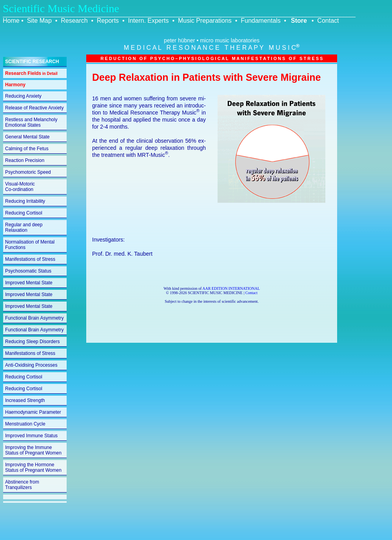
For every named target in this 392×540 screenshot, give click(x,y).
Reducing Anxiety (23, 96)
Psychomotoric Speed (28, 172)
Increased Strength (25, 400)
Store (299, 21)
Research (74, 21)
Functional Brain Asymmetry (34, 318)
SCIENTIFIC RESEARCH (32, 62)
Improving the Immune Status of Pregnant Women (33, 450)
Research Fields (31, 73)
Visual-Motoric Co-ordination (20, 187)
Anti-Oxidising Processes (31, 365)
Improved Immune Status (31, 436)
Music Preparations (205, 21)
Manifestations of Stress (30, 259)
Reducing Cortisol (24, 213)
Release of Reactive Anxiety (34, 108)
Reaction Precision (25, 160)
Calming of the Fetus (27, 149)
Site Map (39, 21)
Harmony (15, 85)
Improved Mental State (29, 283)
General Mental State (27, 137)
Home (11, 21)
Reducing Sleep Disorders (32, 342)
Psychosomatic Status (28, 271)
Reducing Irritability (25, 201)
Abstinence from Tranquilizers (22, 485)
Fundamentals (260, 21)
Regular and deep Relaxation (24, 227)
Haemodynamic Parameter (33, 412)
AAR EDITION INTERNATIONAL (231, 288)
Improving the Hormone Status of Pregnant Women (33, 467)
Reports (108, 21)
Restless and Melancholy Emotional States (31, 122)
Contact (328, 21)
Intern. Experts (148, 21)
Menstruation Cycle (25, 424)
